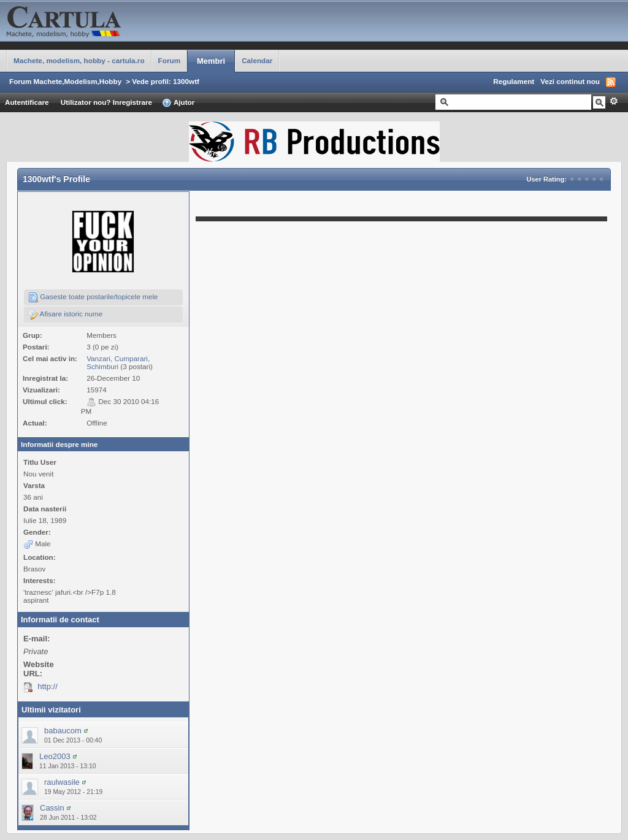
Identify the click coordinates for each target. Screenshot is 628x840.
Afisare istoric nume (65, 315)
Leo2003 (55, 756)
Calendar (257, 60)
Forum (169, 60)
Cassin (52, 808)
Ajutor (178, 103)
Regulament (514, 81)
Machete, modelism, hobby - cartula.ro (79, 60)
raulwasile (62, 782)
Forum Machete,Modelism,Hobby (65, 81)
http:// (48, 686)
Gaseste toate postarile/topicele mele (93, 297)
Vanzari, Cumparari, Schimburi (118, 362)
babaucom (63, 731)
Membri (211, 61)
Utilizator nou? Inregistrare (106, 102)
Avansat (614, 101)
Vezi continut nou (570, 81)
